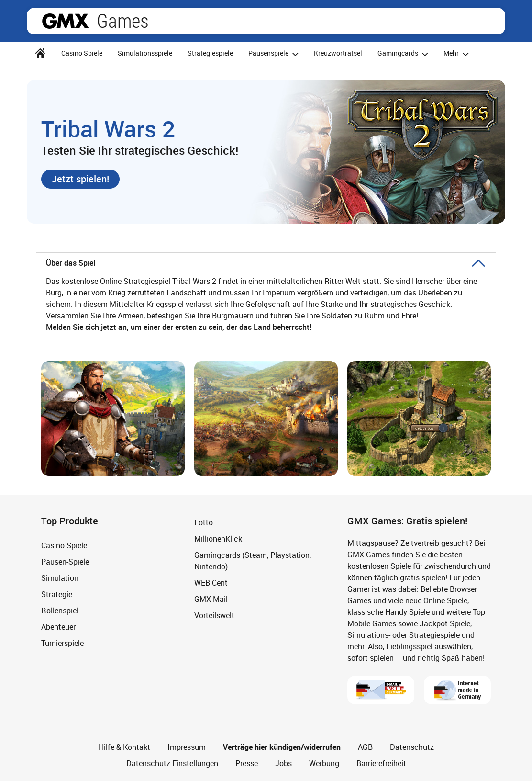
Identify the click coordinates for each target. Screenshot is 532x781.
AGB (365, 747)
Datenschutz (412, 747)
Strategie (57, 594)
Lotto (204, 522)
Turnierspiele (62, 643)
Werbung (324, 763)
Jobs (283, 763)
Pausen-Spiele (65, 562)
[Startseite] (40, 53)
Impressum (187, 747)
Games (123, 21)
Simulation (60, 578)
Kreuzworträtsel (338, 53)
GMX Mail (211, 599)
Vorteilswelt (214, 615)
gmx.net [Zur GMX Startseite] (66, 21)
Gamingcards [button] (404, 54)
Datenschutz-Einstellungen (172, 763)
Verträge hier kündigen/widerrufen (282, 747)
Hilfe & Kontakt (124, 747)
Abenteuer (58, 627)
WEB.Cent (211, 583)
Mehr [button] (458, 54)
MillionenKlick (218, 539)
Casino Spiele (82, 53)
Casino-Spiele (64, 545)
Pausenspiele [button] (275, 54)
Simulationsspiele (145, 53)
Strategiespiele (210, 53)
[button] (80, 179)
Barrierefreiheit (381, 763)
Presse (247, 763)
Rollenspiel (60, 611)
